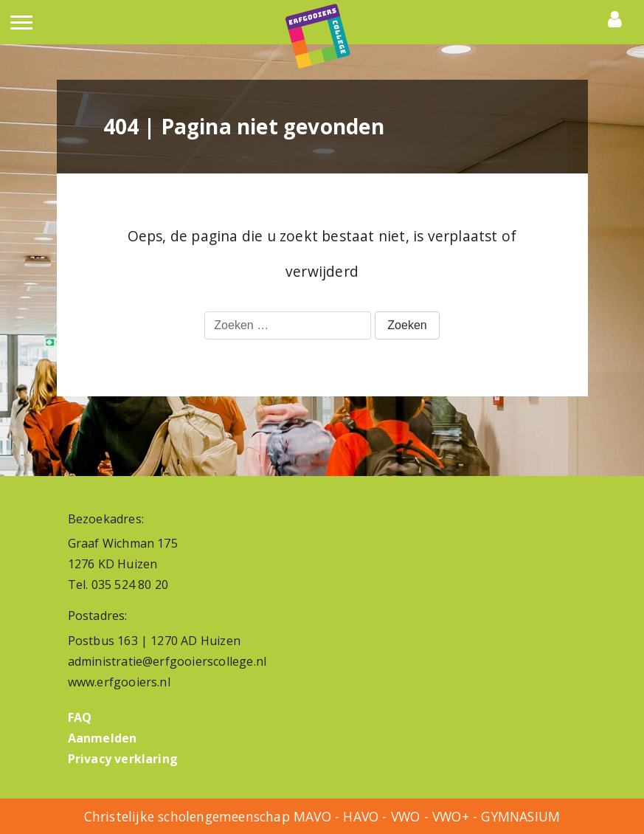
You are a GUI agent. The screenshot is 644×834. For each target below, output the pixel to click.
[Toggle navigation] (21, 27)
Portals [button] (619, 19)
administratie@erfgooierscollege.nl (167, 661)
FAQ (80, 717)
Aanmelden (103, 738)
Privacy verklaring (123, 759)
